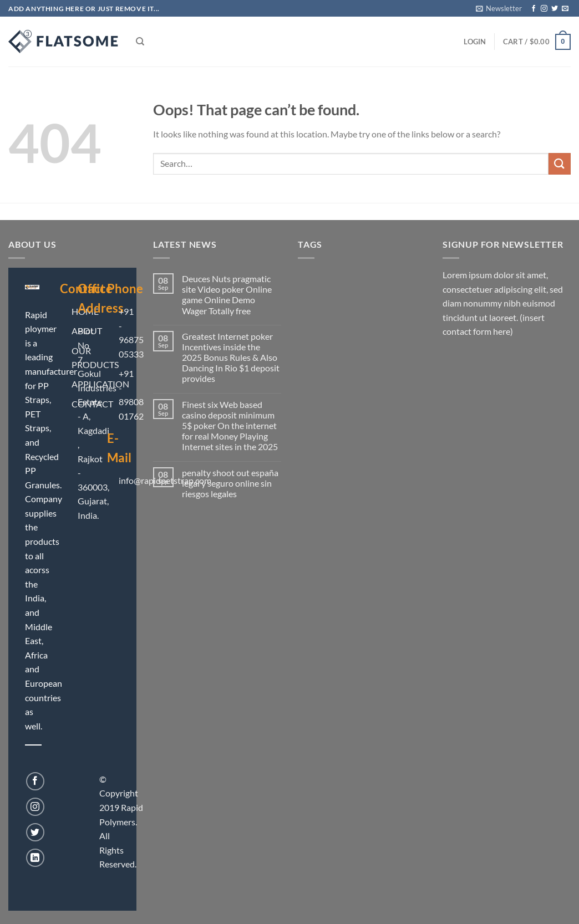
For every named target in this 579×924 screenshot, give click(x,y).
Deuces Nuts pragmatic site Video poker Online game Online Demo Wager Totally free (227, 295)
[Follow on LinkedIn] (35, 858)
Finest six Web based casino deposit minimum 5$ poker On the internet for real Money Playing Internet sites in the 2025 (230, 426)
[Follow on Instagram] (544, 9)
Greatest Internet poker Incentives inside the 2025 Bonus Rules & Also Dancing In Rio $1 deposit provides (231, 358)
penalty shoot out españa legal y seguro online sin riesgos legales (230, 483)
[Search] (140, 42)
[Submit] (560, 164)
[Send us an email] (565, 9)
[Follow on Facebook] (534, 9)
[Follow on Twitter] (555, 9)
